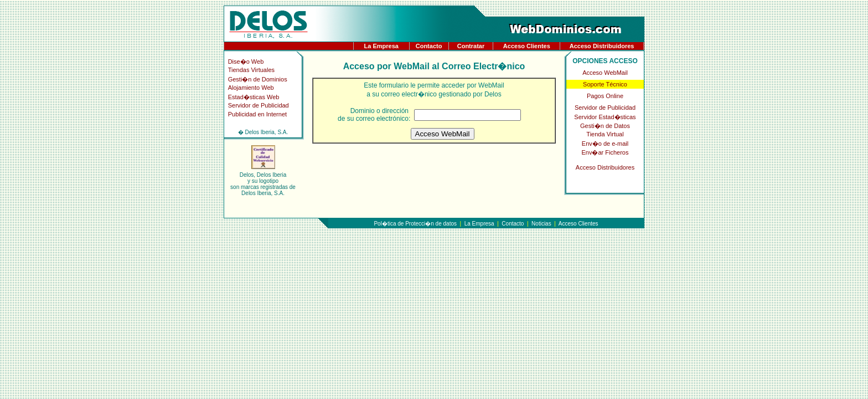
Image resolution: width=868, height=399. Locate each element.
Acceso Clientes (527, 46)
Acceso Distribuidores (602, 46)
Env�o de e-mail (605, 144)
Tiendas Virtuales (251, 70)
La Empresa (381, 46)
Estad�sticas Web (254, 97)
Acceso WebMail (605, 73)
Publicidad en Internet (257, 114)
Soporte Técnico (605, 84)
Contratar (471, 46)
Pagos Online (605, 96)
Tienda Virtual (605, 134)
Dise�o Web (246, 62)
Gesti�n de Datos (605, 126)
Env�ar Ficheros (605, 152)
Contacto (429, 46)
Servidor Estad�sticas (605, 117)
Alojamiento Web (251, 88)
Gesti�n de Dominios (258, 79)
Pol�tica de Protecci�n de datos (415, 224)
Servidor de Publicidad (259, 105)
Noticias (541, 224)
